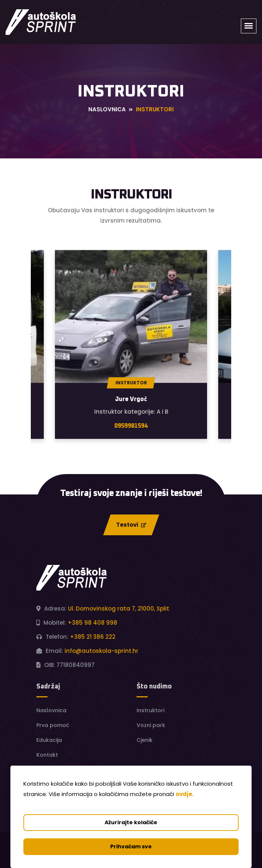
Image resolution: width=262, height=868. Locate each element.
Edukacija (49, 740)
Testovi (131, 525)
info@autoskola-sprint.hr (101, 651)
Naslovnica (107, 110)
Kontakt (47, 755)
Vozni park (151, 725)
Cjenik (145, 740)
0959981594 (131, 426)
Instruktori (150, 710)
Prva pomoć (53, 725)
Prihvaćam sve (131, 846)
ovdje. (185, 794)
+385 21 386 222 (93, 637)
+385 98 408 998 (92, 623)
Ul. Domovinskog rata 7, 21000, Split (119, 609)
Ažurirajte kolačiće (131, 822)
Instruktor (131, 383)
